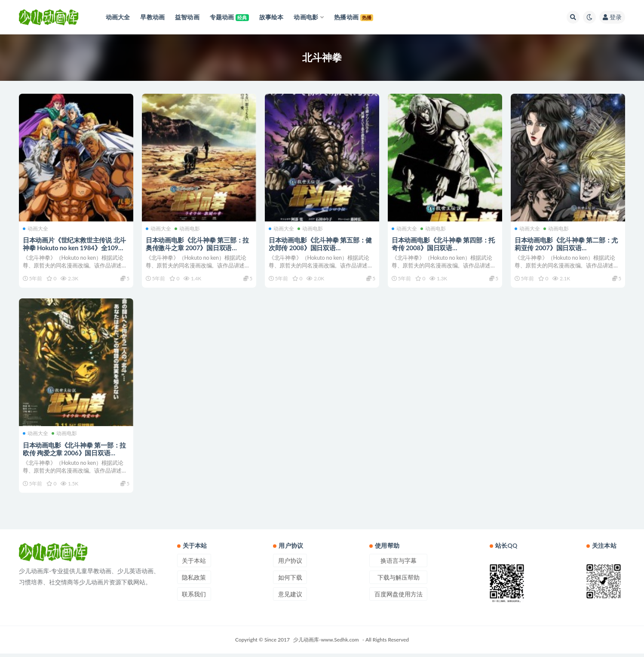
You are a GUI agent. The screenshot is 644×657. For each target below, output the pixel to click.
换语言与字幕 (399, 564)
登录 (612, 17)
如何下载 (290, 581)
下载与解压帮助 (399, 581)
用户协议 (290, 564)
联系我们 (194, 597)
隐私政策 (194, 581)
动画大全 (36, 228)
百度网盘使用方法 (399, 597)
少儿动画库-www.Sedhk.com (326, 643)
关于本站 (194, 564)
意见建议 (290, 597)
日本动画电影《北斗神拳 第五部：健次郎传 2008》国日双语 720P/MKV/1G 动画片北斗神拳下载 (321, 247)
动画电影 (188, 228)
